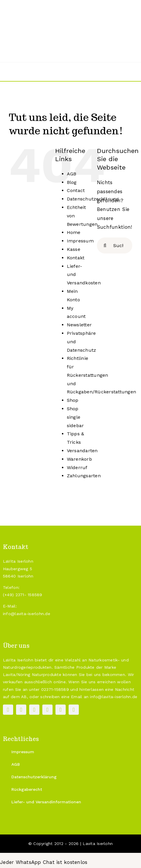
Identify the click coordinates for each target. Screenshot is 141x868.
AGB (72, 174)
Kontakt (76, 258)
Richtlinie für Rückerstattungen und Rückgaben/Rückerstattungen (102, 375)
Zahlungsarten (84, 476)
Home (74, 232)
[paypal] (47, 710)
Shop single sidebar (75, 417)
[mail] (61, 710)
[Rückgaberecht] (27, 789)
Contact (76, 190)
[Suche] (105, 245)
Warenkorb (79, 459)
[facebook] (8, 710)
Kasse (74, 249)
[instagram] (21, 710)
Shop (73, 400)
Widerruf (77, 468)
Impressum (80, 241)
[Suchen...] (115, 245)
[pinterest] (34, 710)
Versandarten (82, 451)
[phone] (74, 710)
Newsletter (79, 325)
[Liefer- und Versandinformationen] (46, 802)
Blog (72, 182)
